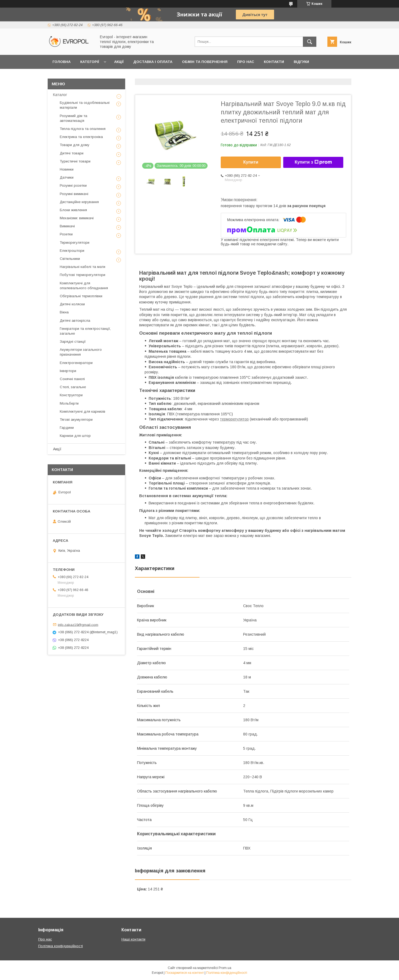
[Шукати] (310, 42)
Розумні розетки (73, 185)
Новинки (67, 169)
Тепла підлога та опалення (83, 129)
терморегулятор (234, 419)
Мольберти (69, 403)
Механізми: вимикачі (77, 218)
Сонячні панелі (72, 379)
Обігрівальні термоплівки (81, 296)
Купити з (313, 162)
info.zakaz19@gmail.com (78, 625)
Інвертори (68, 371)
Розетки (66, 234)
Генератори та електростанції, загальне (85, 331)
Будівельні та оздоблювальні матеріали (85, 105)
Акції (119, 62)
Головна (62, 62)
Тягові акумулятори (76, 420)
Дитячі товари (72, 153)
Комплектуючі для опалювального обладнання (84, 286)
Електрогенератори (76, 363)
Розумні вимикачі (74, 194)
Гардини (67, 428)
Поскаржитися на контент (185, 973)
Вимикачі (67, 226)
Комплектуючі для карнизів (83, 411)
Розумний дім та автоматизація (73, 118)
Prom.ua (225, 968)
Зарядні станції (73, 342)
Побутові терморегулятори (83, 275)
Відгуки (301, 62)
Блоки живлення (73, 210)
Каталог (60, 95)
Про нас (246, 62)
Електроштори (72, 251)
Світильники (70, 259)
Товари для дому (75, 145)
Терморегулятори (75, 243)
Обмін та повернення (205, 62)
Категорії (90, 62)
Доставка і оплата (153, 62)
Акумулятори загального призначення (81, 352)
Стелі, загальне (73, 387)
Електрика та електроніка (81, 137)
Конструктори (71, 395)
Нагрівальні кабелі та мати (83, 267)
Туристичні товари (75, 161)
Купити (251, 162)
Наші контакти (133, 939)
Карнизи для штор (75, 436)
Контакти (274, 62)
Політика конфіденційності (61, 946)
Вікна (64, 312)
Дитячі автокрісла (75, 321)
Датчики (67, 177)
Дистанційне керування (79, 202)
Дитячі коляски (72, 304)
